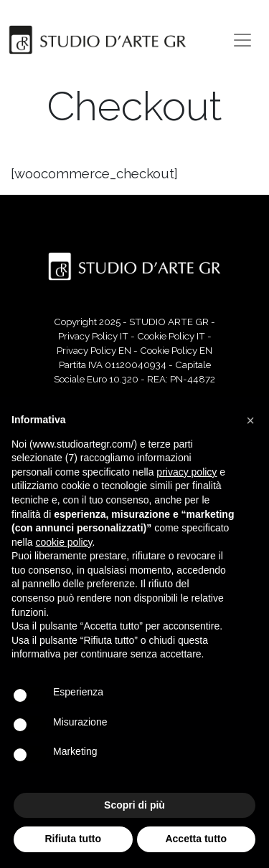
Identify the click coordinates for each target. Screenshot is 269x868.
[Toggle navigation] (242, 40)
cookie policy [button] (63, 542)
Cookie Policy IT (171, 336)
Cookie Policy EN (176, 350)
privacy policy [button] (187, 472)
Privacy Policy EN (94, 350)
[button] (250, 420)
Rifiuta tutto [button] (73, 839)
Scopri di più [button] (134, 805)
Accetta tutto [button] (196, 839)
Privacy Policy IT (93, 336)
